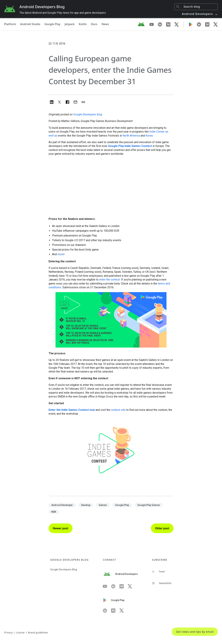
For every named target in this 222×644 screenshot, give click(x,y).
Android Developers (200, 14)
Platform (10, 24)
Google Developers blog (88, 114)
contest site (118, 410)
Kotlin (83, 24)
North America (131, 136)
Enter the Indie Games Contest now (72, 410)
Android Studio (30, 24)
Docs (94, 24)
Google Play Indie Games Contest (130, 146)
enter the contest (110, 280)
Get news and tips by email (195, 632)
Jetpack (70, 24)
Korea (149, 136)
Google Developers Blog (64, 569)
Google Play (52, 24)
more (61, 254)
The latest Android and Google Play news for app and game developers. (63, 13)
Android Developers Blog (42, 7)
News (105, 24)
